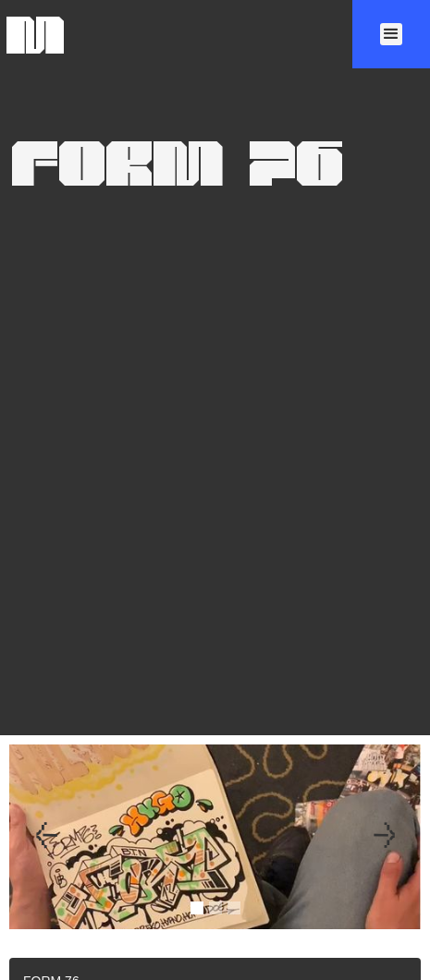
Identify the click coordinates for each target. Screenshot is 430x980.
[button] (391, 34)
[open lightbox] (215, 859)
